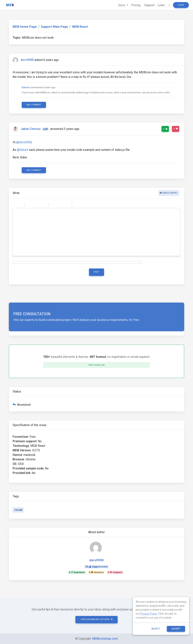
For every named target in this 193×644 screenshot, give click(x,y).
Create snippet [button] (169, 193)
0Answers (96, 572)
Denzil (25, 87)
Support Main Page (54, 27)
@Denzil (23, 150)
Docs (122, 5)
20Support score (96, 567)
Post (96, 272)
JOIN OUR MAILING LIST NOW (96, 619)
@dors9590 (24, 142)
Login (181, 5)
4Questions (77, 572)
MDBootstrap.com (105, 639)
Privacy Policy (149, 614)
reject (156, 629)
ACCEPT (176, 629)
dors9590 (27, 60)
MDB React (80, 27)
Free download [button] (97, 365)
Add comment (34, 105)
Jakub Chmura (31, 129)
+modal (18, 510)
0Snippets (115, 572)
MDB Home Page (25, 27)
